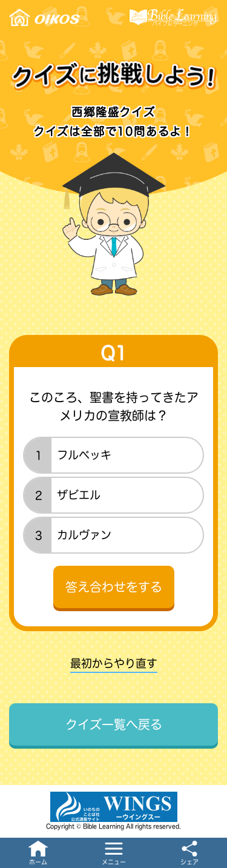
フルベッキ (84, 455)
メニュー (114, 862)
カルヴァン (84, 535)
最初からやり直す (114, 663)
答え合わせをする (114, 587)
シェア (189, 862)
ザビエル (79, 495)
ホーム (38, 862)
